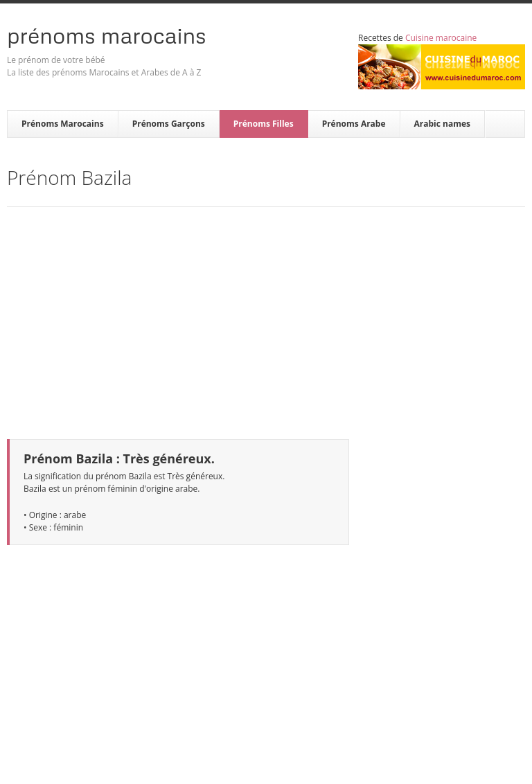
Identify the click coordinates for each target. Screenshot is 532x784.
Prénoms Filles (264, 124)
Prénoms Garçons (169, 124)
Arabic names (443, 124)
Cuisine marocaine (441, 38)
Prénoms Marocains (107, 35)
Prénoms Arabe (354, 124)
